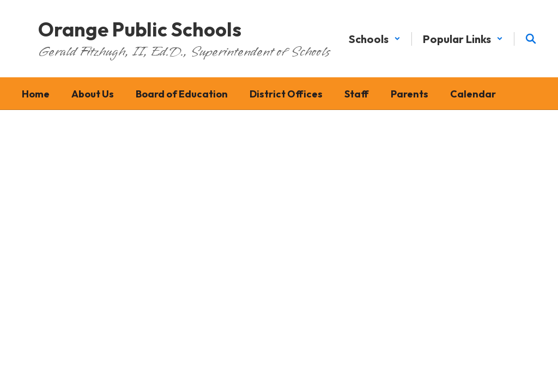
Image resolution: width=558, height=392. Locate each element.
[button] (375, 39)
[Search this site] (531, 39)
